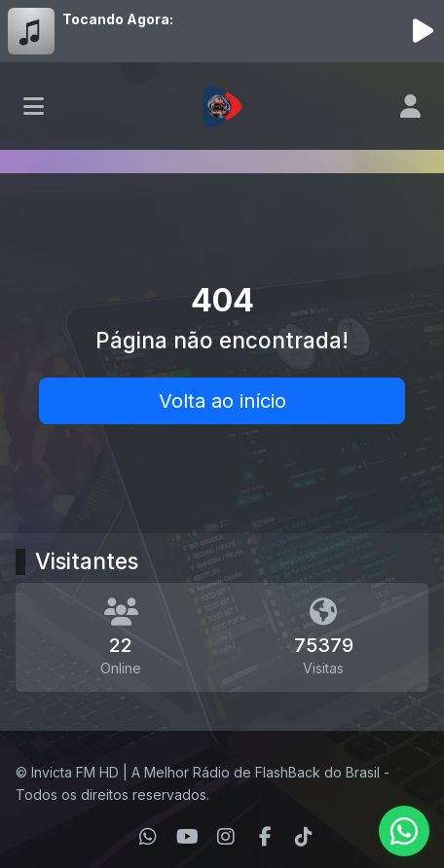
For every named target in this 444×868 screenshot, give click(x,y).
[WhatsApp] (148, 837)
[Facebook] (265, 837)
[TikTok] (304, 837)
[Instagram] (226, 837)
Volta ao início (222, 401)
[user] (410, 106)
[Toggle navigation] (34, 106)
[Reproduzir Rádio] (423, 31)
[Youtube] (187, 837)
